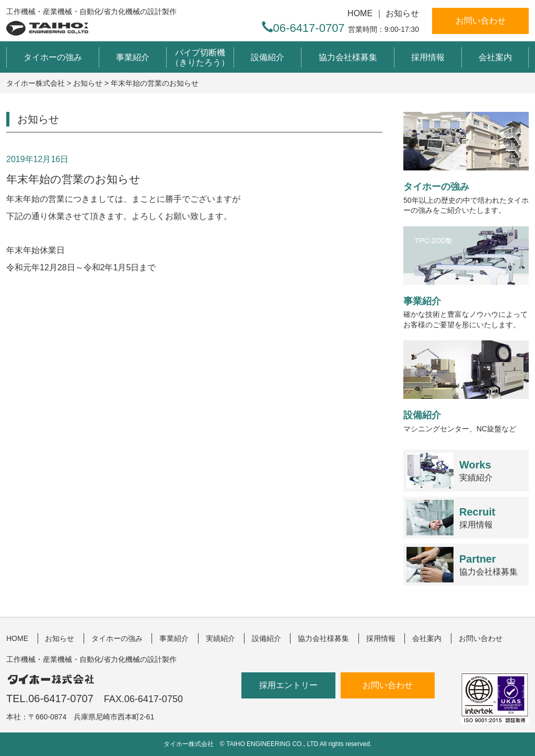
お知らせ (402, 13)
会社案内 (495, 57)
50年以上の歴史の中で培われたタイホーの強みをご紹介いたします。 (466, 163)
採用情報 (428, 57)
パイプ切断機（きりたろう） (200, 58)
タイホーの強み (53, 57)
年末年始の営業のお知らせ (73, 179)
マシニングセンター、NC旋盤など (466, 386)
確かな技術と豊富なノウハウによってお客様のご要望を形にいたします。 (466, 278)
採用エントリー (288, 685)
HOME (360, 13)
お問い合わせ (481, 21)
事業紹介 (133, 57)
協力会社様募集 (348, 57)
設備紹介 (267, 57)
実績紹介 (476, 471)
